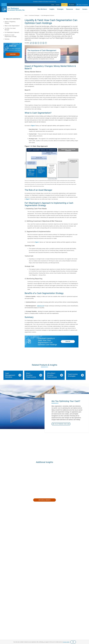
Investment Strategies (34, 15)
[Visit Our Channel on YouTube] (8, 528)
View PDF (68, 343)
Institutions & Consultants (65, 519)
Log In (63, 516)
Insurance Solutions (53, 524)
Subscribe (13, 54)
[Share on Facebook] (41, 43)
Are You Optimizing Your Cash (61, 425)
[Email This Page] (33, 43)
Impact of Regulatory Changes (10, 22)
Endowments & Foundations (65, 528)
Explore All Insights (45, 502)
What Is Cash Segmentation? (12, 26)
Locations (37, 522)
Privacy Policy (54, 545)
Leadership (37, 520)
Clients (64, 513)
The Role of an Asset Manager (10, 29)
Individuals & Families (66, 525)
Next (87, 445)
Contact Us (7, 513)
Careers (37, 525)
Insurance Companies (67, 531)
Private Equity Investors (65, 522)
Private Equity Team (80, 524)
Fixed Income (51, 519)
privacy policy (66, 642)
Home (26, 15)
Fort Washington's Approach (12, 32)
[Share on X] (38, 43)
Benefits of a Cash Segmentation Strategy (11, 36)
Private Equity (51, 522)
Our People (78, 513)
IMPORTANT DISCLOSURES (10, 357)
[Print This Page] (36, 43)
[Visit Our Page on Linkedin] (5, 528)
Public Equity (51, 517)
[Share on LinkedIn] (43, 43)
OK (73, 642)
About (36, 516)
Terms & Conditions (81, 545)
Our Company (39, 513)
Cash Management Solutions (48, 15)
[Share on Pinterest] (46, 43)
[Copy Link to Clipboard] (31, 43)
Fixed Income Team (79, 518)
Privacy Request (43, 545)
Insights (37, 518)
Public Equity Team (79, 516)
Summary (7, 39)
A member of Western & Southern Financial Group (45, 2)
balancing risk (41, 306)
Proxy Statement (81, 547)
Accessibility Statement (67, 545)
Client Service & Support (79, 526)
